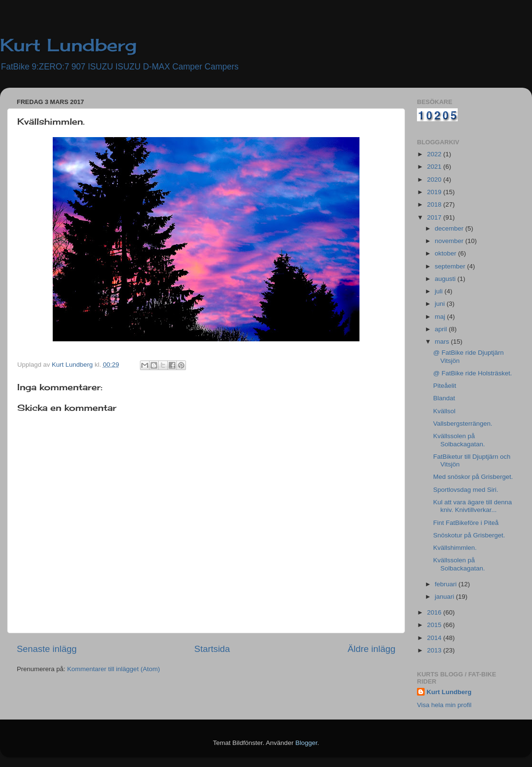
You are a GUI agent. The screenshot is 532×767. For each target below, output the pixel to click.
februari (447, 584)
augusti (446, 279)
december (450, 228)
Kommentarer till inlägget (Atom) (114, 669)
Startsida (212, 649)
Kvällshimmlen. (455, 548)
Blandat (444, 398)
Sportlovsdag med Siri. (466, 490)
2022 (435, 154)
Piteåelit (445, 386)
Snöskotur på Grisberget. (469, 535)
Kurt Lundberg (68, 45)
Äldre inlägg (371, 649)
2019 (435, 192)
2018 (435, 204)
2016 (435, 612)
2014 (435, 638)
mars (443, 342)
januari (445, 597)
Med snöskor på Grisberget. (473, 477)
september (451, 266)
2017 (435, 217)
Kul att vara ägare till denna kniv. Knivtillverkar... (473, 506)
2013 (435, 650)
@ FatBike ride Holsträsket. (473, 373)
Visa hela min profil (444, 705)
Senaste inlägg (47, 649)
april (442, 329)
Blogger (306, 743)
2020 (435, 180)
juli (439, 291)
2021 (435, 167)
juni (441, 304)
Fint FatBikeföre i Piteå (466, 523)
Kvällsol (445, 411)
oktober (446, 253)
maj (441, 317)
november (450, 241)
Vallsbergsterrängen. (463, 424)
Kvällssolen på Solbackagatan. (459, 440)
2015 (435, 625)
